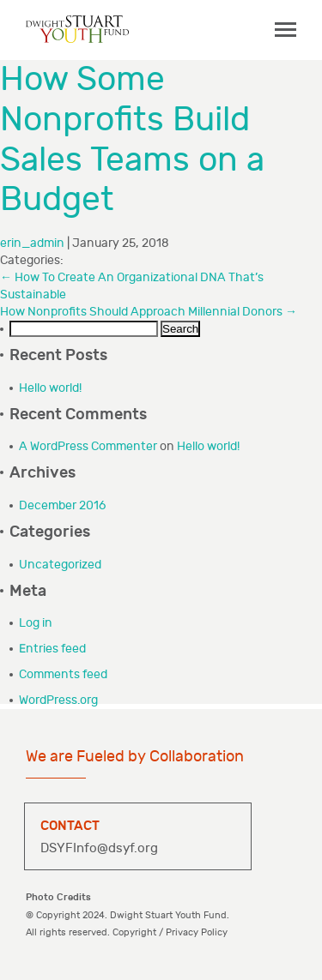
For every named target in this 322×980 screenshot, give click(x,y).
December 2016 (62, 505)
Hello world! (50, 388)
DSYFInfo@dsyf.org (99, 848)
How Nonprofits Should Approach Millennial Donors (149, 312)
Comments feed (63, 674)
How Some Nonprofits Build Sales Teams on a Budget (132, 140)
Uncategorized (60, 565)
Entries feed (52, 649)
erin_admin (32, 243)
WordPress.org (58, 700)
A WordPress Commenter (88, 446)
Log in (36, 623)
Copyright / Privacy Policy (170, 932)
